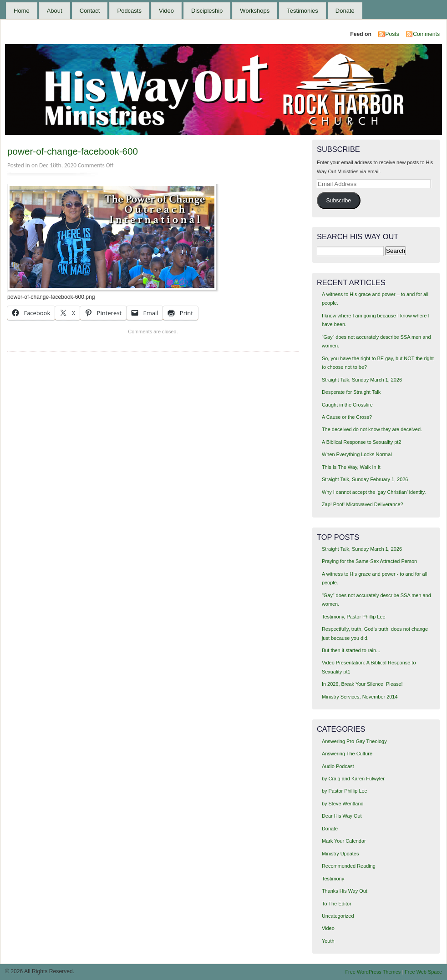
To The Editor (337, 904)
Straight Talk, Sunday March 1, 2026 (362, 380)
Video (166, 11)
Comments (426, 34)
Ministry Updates (340, 854)
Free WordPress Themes (373, 972)
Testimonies (302, 11)
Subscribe (338, 201)
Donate (345, 11)
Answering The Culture (347, 754)
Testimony (333, 879)
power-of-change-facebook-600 (73, 151)
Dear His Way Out (342, 816)
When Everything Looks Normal (357, 454)
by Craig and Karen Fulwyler (353, 779)
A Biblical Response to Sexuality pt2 (362, 442)
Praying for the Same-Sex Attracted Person (369, 561)
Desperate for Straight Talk (351, 392)
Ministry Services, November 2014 (360, 697)
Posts (392, 34)
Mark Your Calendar (344, 841)
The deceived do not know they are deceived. (372, 429)
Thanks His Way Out (345, 891)
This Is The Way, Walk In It (351, 467)
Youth (328, 941)
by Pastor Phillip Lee (345, 791)
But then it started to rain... (351, 650)
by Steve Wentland (343, 804)
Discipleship (207, 11)
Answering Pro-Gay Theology (354, 741)
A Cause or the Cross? (347, 417)
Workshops (255, 11)
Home (22, 11)
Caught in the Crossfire (347, 405)
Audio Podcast (338, 766)
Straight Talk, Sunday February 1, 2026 (365, 479)
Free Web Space (423, 972)
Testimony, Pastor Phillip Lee (354, 617)
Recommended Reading (349, 866)
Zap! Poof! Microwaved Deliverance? (363, 504)
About (55, 11)
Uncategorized (338, 916)
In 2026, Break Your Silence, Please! (362, 684)
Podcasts (129, 11)
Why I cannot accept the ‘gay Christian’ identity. (374, 492)
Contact (90, 11)
